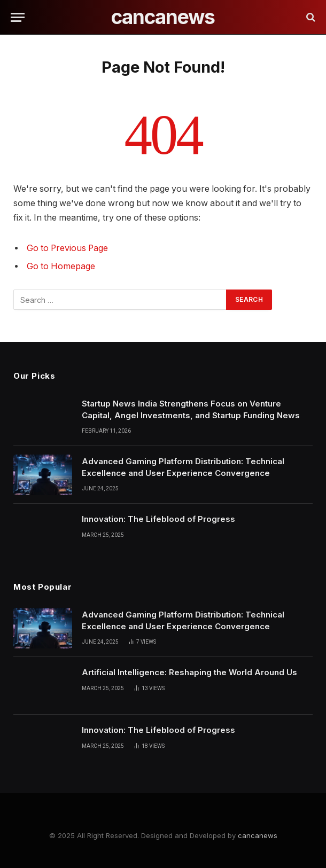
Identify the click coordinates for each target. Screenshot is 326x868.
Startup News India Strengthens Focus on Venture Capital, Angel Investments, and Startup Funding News (191, 409)
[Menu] (18, 17)
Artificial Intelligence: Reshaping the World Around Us (189, 672)
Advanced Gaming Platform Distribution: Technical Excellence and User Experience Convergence (183, 467)
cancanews (258, 835)
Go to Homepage (61, 266)
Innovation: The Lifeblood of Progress (158, 519)
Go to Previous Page (67, 248)
